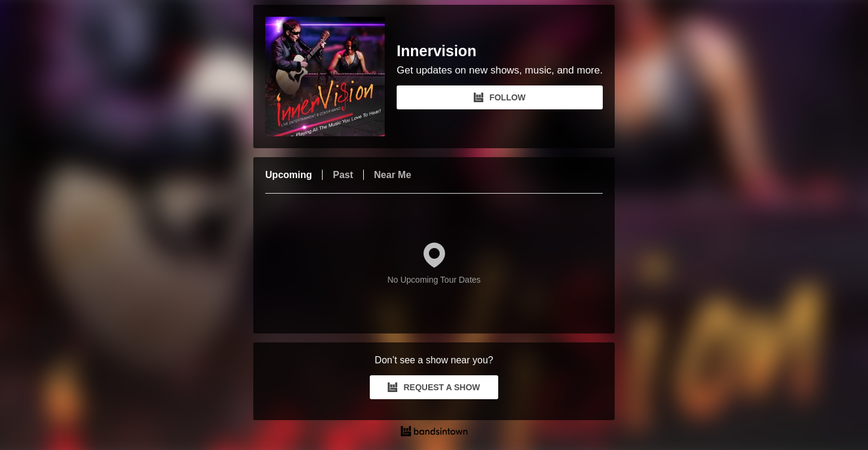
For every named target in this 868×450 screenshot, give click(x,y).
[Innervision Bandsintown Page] (331, 76)
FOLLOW (500, 97)
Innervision (436, 51)
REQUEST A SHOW (434, 387)
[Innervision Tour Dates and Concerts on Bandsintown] (434, 433)
